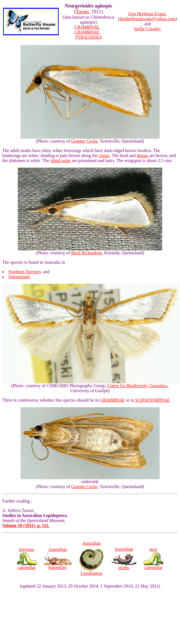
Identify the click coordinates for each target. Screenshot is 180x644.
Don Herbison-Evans (147, 14)
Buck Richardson (87, 253)
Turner (82, 12)
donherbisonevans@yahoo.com (148, 19)
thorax (143, 156)
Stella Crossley (147, 29)
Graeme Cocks (84, 141)
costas (104, 156)
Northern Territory (25, 272)
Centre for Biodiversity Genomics (137, 386)
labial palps (61, 161)
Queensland (19, 277)
